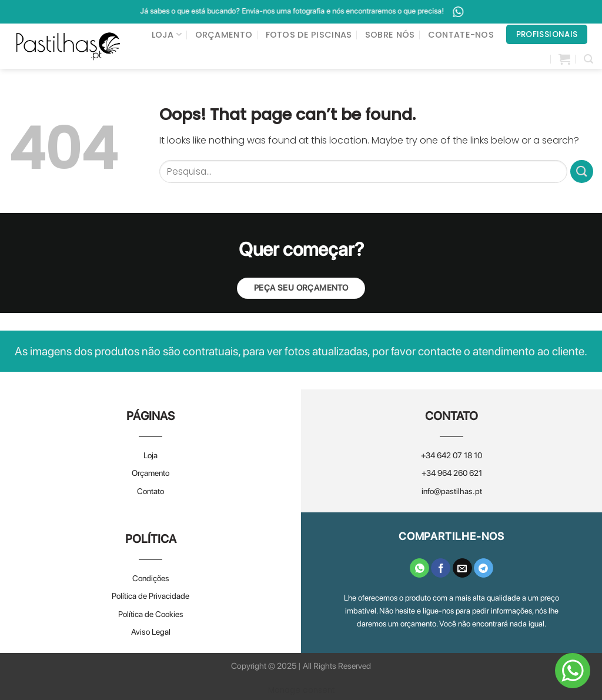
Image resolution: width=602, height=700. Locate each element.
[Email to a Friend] (462, 568)
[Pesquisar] (588, 59)
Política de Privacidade (150, 596)
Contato (150, 491)
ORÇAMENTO (224, 35)
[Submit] (582, 171)
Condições (151, 578)
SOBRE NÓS (390, 35)
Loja (150, 455)
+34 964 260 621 (452, 473)
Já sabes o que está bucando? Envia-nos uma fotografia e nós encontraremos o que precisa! (317, 12)
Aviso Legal (151, 632)
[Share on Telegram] (484, 568)
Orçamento (150, 473)
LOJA (167, 35)
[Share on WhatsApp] (419, 568)
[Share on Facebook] (441, 568)
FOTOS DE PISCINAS (309, 35)
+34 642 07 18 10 (451, 455)
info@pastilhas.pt (452, 491)
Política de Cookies (151, 614)
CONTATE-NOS (461, 35)
